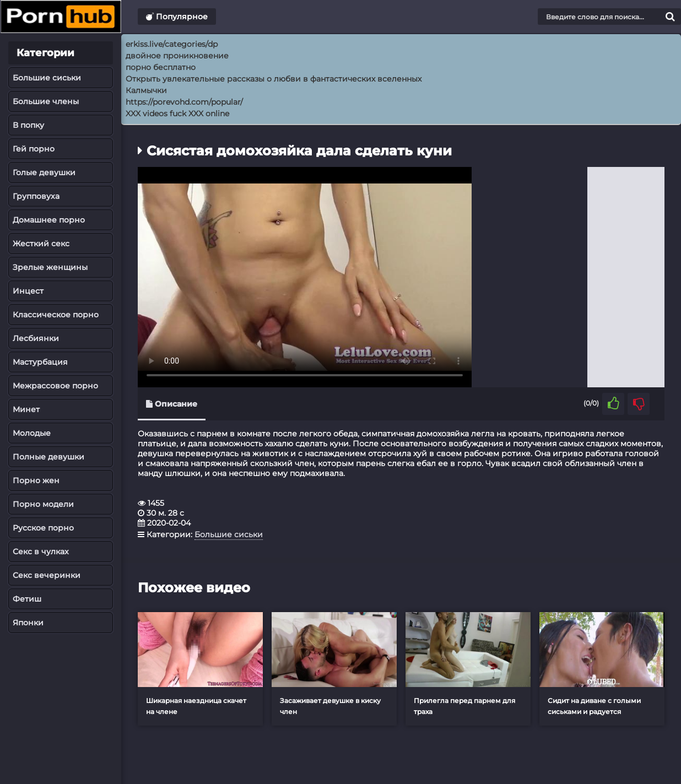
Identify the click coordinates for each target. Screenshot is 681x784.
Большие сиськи (47, 78)
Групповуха (36, 196)
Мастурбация (40, 362)
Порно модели (43, 504)
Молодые (32, 433)
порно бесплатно (161, 67)
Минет (26, 409)
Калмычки (146, 90)
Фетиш (27, 599)
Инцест (28, 291)
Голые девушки (44, 172)
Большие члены (46, 101)
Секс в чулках (41, 551)
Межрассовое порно (55, 386)
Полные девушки (48, 457)
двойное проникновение (177, 56)
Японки (28, 623)
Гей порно (34, 149)
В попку (28, 125)
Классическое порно (56, 315)
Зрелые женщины (50, 267)
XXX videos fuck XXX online (177, 113)
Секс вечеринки (47, 575)
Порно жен (36, 480)
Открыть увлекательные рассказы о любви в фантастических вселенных (274, 79)
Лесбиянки (36, 338)
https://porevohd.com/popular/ (184, 102)
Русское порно (43, 528)
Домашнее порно (49, 220)
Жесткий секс (41, 244)
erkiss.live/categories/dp (172, 44)
